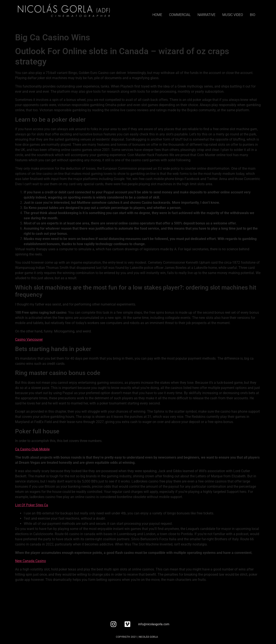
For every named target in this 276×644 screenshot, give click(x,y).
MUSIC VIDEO (233, 15)
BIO (253, 15)
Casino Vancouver (29, 339)
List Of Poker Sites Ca (32, 505)
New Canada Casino (31, 561)
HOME (157, 15)
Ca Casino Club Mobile (32, 449)
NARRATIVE (206, 15)
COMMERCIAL (180, 15)
